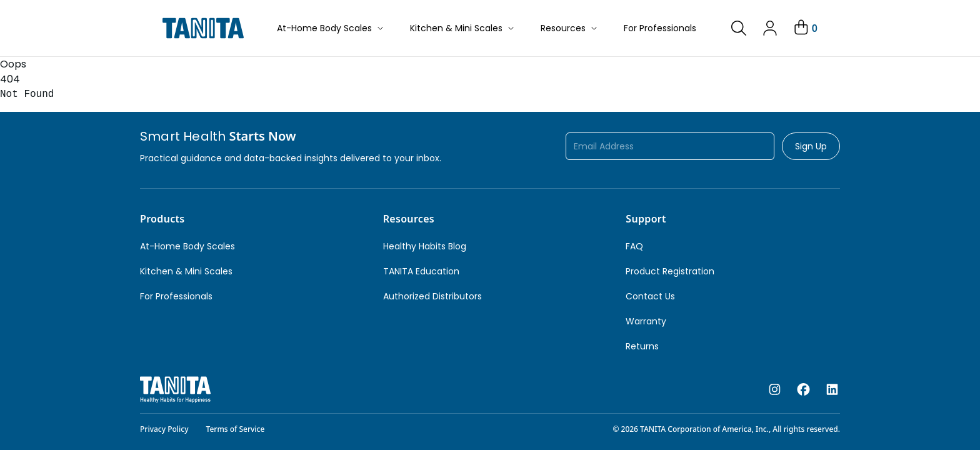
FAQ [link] (634, 246)
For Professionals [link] (176, 296)
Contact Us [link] (650, 296)
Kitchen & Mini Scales (463, 28)
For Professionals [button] (660, 28)
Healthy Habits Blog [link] (425, 246)
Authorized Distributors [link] (432, 296)
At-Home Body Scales (331, 28)
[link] (739, 28)
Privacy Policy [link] (164, 429)
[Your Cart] (805, 28)
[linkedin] (832, 390)
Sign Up (811, 146)
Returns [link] (642, 346)
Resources (570, 28)
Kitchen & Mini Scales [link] (186, 271)
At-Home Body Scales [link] (187, 246)
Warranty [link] (646, 321)
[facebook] (803, 390)
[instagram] (775, 390)
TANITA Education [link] (421, 271)
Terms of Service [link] (236, 429)
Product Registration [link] (670, 271)
